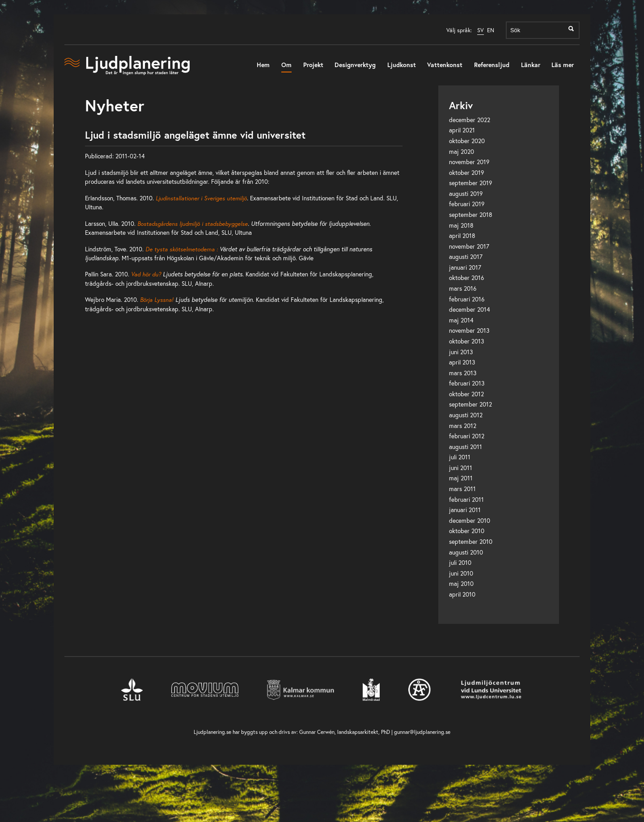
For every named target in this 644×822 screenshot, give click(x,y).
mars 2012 (463, 426)
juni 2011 (461, 468)
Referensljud (492, 65)
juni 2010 (461, 573)
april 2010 (462, 594)
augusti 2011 (466, 447)
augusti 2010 (466, 552)
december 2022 (470, 120)
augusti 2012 (466, 415)
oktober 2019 (466, 173)
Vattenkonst (445, 65)
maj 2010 (461, 584)
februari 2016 (467, 299)
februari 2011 (466, 500)
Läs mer (563, 65)
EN (491, 30)
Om (286, 65)
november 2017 (469, 246)
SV (481, 30)
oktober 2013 (466, 341)
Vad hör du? (146, 274)
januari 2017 (465, 267)
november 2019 (469, 162)
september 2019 (470, 183)
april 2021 (462, 130)
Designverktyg (355, 65)
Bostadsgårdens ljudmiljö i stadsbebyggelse (193, 224)
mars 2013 (463, 373)
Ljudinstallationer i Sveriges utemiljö (201, 198)
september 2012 (470, 404)
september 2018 (471, 215)
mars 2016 (463, 288)
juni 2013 (461, 352)
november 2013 (469, 330)
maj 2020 (462, 152)
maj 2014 (461, 320)
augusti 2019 (466, 194)
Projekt (313, 65)
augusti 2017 (466, 257)
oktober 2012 (466, 394)
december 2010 (470, 521)
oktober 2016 (466, 278)
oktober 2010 (467, 531)
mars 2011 (462, 489)
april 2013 (462, 362)
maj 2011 (461, 478)
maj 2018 (461, 225)
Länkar (531, 65)
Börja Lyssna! (157, 300)
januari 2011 (465, 510)
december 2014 (470, 309)
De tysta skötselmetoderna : (182, 249)
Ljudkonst (402, 65)
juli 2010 (460, 563)
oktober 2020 (467, 141)
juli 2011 (460, 457)
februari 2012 (467, 436)
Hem (263, 65)
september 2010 (471, 542)
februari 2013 (467, 383)
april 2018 (462, 236)
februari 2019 (467, 204)
